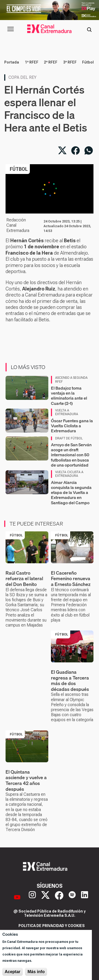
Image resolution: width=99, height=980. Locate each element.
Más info (36, 972)
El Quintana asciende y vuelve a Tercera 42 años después (26, 780)
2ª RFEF (51, 62)
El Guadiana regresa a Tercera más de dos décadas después (70, 681)
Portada (12, 62)
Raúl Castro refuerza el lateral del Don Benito (24, 579)
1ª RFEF (32, 62)
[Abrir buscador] (89, 29)
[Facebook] (59, 897)
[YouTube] (17, 897)
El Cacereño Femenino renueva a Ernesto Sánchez (71, 579)
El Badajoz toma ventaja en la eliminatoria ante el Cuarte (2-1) (69, 396)
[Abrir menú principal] (11, 29)
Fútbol (88, 62)
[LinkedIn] (85, 897)
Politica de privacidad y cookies (52, 926)
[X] (45, 897)
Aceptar (13, 972)
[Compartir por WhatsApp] (89, 151)
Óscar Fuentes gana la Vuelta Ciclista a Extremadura (72, 426)
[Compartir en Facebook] (76, 151)
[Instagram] (32, 897)
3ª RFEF (70, 62)
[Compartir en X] (62, 151)
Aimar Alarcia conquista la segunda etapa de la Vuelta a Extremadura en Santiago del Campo (71, 493)
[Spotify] (72, 897)
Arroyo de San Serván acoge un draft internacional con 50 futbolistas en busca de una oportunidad (71, 455)
